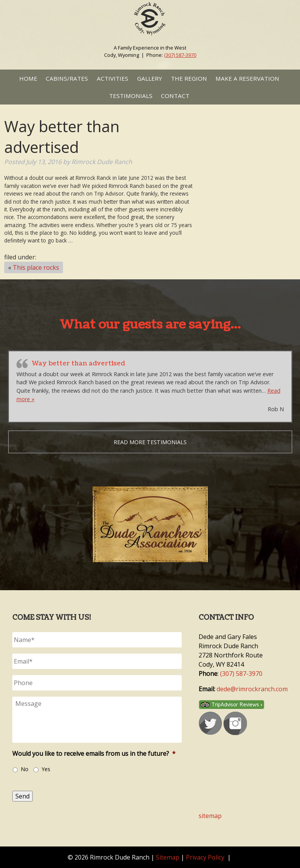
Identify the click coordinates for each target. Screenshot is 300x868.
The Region (189, 78)
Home (28, 78)
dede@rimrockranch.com (252, 689)
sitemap (210, 816)
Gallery (150, 78)
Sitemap (168, 857)
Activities (113, 78)
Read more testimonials (150, 442)
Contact (175, 96)
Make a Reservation (247, 78)
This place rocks (36, 267)
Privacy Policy (205, 857)
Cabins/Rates (67, 78)
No (25, 769)
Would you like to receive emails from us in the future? (94, 754)
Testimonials (131, 96)
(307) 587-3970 (180, 55)
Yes (46, 769)
